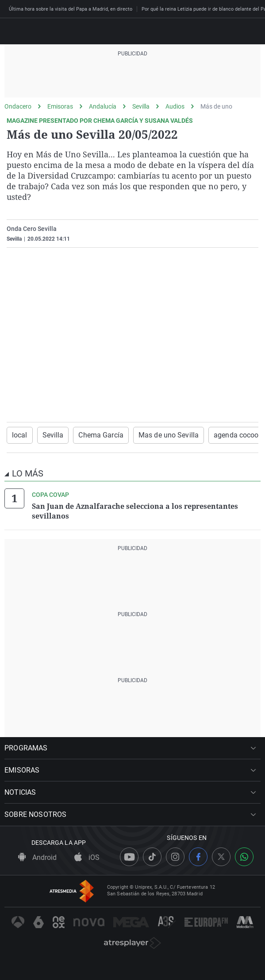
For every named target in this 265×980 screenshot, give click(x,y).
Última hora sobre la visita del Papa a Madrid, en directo (71, 9)
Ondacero (18, 106)
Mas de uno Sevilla (169, 435)
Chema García (101, 435)
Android (37, 857)
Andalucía (103, 106)
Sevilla (141, 106)
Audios (175, 106)
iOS (87, 857)
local (20, 435)
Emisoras (60, 106)
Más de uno (216, 106)
